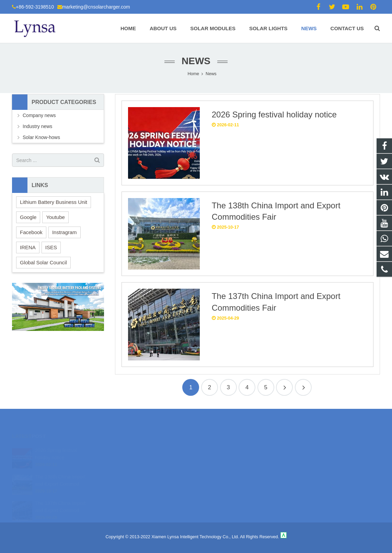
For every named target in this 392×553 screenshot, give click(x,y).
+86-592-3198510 (35, 7)
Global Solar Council (43, 262)
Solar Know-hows (41, 137)
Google (28, 217)
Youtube (55, 217)
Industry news (37, 126)
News (196, 61)
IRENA (28, 247)
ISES (51, 247)
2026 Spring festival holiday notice (274, 114)
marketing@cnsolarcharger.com (96, 7)
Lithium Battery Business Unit (54, 202)
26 (303, 387)
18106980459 (220, 448)
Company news (39, 115)
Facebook (31, 232)
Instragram (65, 232)
